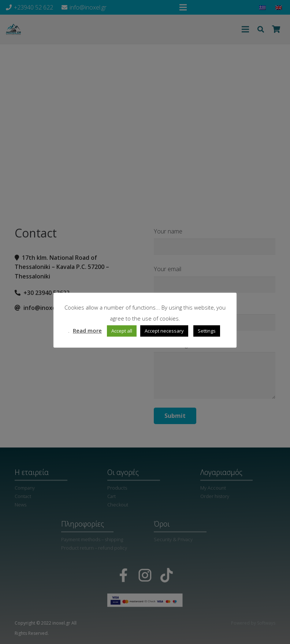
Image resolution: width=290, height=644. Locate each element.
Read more (87, 330)
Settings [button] (207, 331)
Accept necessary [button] (164, 331)
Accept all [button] (122, 331)
